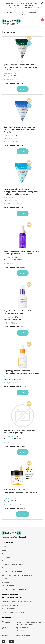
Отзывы (5, 561)
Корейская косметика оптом (13, 564)
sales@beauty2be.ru (23, 636)
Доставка (5, 568)
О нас (4, 547)
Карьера (5, 579)
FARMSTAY (9, 74)
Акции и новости (8, 586)
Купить (23, 89)
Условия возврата (8, 609)
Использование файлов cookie (13, 612)
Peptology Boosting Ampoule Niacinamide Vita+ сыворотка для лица (22, 372)
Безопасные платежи (10, 605)
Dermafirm (9, 258)
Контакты (5, 550)
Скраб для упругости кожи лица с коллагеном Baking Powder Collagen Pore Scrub (21, 130)
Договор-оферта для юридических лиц (17, 575)
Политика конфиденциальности (14, 589)
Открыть (22, 514)
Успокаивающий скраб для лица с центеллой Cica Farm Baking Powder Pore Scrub (21, 67)
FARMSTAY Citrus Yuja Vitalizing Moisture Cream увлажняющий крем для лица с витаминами (22, 492)
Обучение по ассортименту (12, 571)
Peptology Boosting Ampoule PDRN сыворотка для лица (20, 432)
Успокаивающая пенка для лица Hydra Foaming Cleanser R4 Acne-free (22, 253)
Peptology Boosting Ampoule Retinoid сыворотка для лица (21, 312)
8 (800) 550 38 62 (22, 628)
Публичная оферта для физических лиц (17, 602)
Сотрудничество (8, 557)
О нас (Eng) (6, 582)
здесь (23, 14)
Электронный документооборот (14, 554)
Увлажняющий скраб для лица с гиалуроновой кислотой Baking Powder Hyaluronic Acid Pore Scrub (22, 192)
